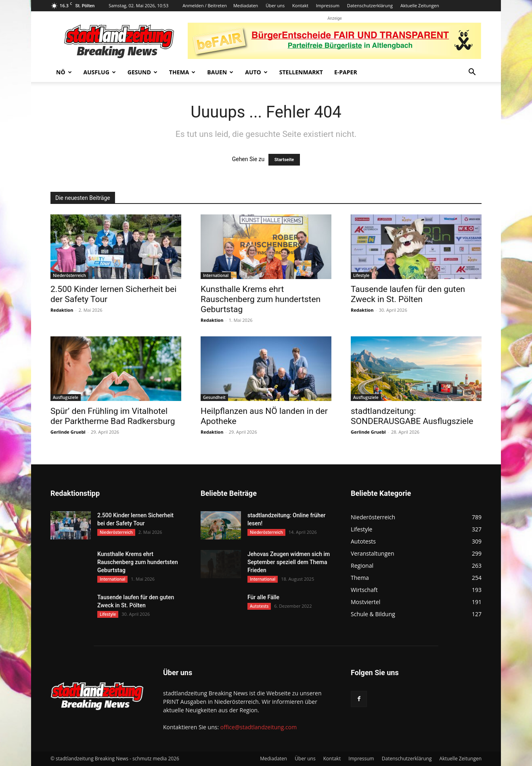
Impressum (328, 5)
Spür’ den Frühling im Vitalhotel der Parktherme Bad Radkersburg (113, 416)
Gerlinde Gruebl (68, 432)
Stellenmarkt (301, 72)
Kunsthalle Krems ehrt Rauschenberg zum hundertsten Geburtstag (261, 299)
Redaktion (62, 310)
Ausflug (100, 72)
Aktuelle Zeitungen (420, 5)
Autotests (259, 606)
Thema (182, 72)
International (216, 275)
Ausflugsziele (66, 397)
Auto (256, 72)
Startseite (284, 160)
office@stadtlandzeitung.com (259, 727)
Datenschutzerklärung (370, 5)
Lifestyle (361, 275)
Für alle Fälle (263, 597)
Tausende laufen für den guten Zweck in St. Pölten (408, 294)
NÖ (64, 72)
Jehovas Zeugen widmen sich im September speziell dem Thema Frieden (289, 562)
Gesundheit (214, 397)
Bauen (220, 72)
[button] (472, 73)
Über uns (275, 5)
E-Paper (346, 72)
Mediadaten (246, 5)
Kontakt (300, 5)
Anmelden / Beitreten (205, 5)
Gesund (142, 72)
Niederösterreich (69, 275)
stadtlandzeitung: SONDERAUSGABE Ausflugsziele (412, 416)
